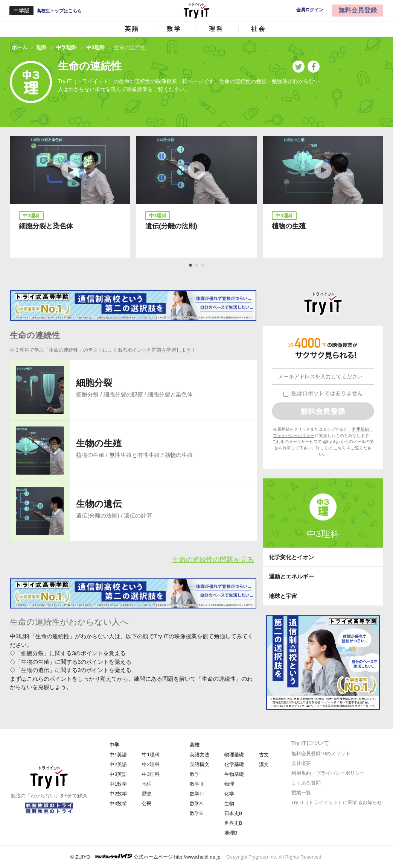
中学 (114, 745)
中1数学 (118, 784)
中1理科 (151, 755)
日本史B (233, 813)
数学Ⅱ (197, 784)
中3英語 (118, 774)
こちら (340, 448)
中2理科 (151, 764)
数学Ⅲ (197, 794)
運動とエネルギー (291, 576)
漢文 (264, 764)
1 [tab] (191, 266)
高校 (195, 745)
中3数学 (118, 804)
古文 (264, 755)
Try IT (196, 11)
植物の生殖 (289, 226)
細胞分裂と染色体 (46, 226)
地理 (147, 784)
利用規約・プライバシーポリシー (328, 773)
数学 (174, 29)
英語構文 (200, 764)
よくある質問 (306, 783)
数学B (196, 813)
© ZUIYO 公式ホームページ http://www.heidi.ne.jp (145, 857)
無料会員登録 (358, 10)
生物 (229, 804)
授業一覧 (301, 793)
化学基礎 (234, 764)
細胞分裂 (94, 383)
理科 (216, 29)
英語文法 (200, 755)
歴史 (147, 794)
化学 (229, 794)
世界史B (233, 823)
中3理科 (323, 534)
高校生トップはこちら (59, 11)
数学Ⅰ (197, 774)
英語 (132, 29)
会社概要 (301, 763)
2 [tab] (197, 266)
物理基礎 (234, 755)
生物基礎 (234, 774)
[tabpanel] (70, 197)
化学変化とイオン (291, 557)
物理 (229, 784)
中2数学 (118, 794)
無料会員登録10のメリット (321, 753)
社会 (259, 29)
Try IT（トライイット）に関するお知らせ (337, 802)
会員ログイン (310, 10)
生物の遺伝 (99, 504)
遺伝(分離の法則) (171, 226)
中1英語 (118, 755)
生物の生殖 (99, 443)
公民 (147, 804)
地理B (231, 833)
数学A (196, 804)
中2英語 (118, 764)
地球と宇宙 (283, 596)
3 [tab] (203, 266)
